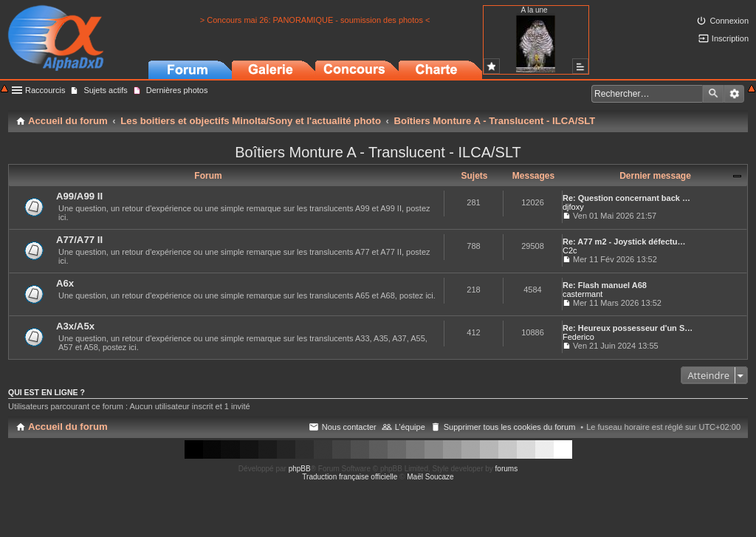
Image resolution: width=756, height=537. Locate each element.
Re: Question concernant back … (626, 198)
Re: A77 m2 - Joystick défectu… (624, 242)
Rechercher (713, 94)
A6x (65, 283)
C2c (570, 250)
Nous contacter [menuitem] (349, 427)
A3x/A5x (75, 326)
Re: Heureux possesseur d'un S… (628, 328)
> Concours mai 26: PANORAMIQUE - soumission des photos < (315, 20)
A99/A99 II (79, 196)
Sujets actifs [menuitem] (105, 90)
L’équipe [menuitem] (410, 427)
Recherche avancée (734, 94)
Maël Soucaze (430, 477)
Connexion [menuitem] (729, 21)
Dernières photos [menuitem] (177, 90)
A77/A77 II (79, 240)
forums (507, 469)
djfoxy (573, 207)
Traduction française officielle (350, 477)
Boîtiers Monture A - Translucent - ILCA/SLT (378, 152)
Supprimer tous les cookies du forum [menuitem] (510, 427)
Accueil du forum (68, 427)
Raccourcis (45, 90)
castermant (583, 294)
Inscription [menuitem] (730, 38)
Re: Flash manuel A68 (605, 285)
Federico (578, 337)
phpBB (300, 469)
